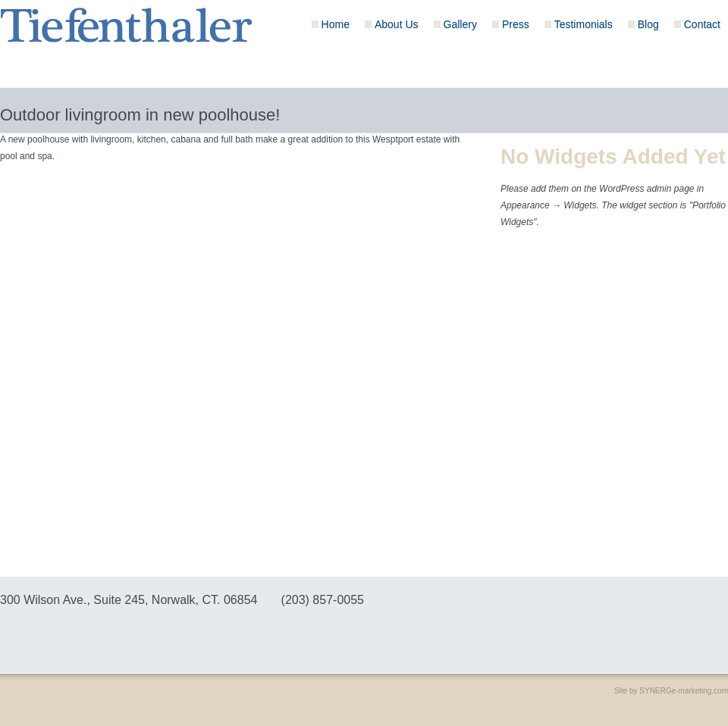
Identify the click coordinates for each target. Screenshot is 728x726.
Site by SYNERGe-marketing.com (671, 691)
